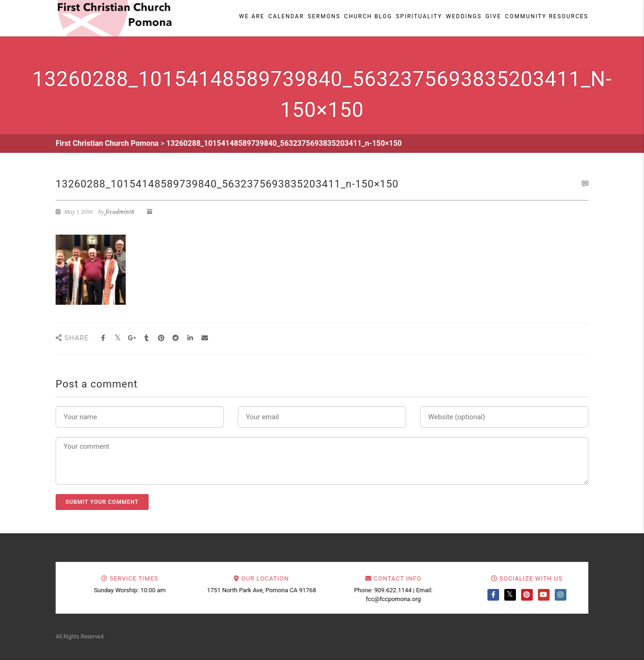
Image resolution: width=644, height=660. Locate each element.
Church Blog (368, 16)
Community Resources (547, 16)
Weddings (464, 16)
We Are (252, 16)
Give (494, 16)
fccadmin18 (120, 212)
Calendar (286, 16)
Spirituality (419, 16)
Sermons (324, 16)
